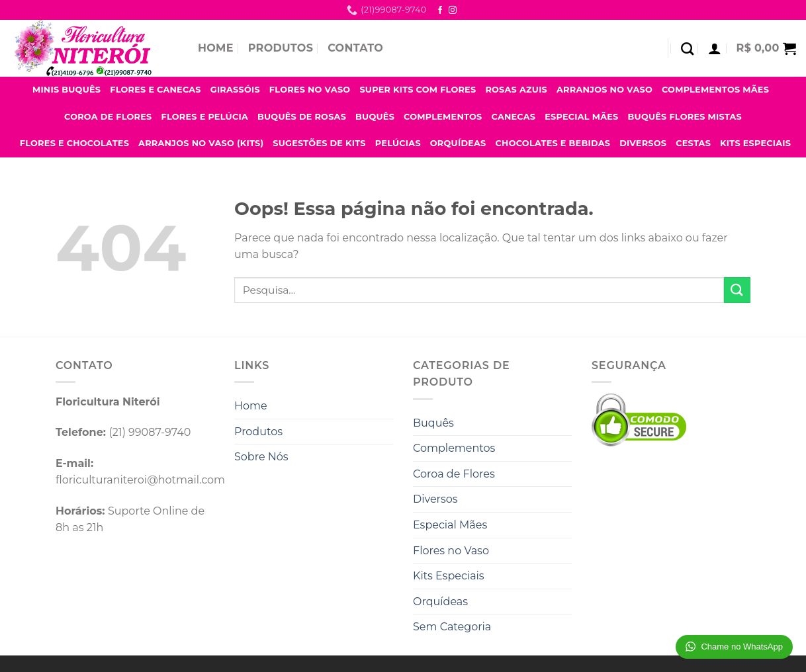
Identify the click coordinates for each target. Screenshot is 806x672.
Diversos (643, 143)
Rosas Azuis (516, 90)
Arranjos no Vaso (604, 90)
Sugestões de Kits (319, 143)
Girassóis (235, 90)
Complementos (443, 117)
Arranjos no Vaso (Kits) (201, 143)
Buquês (375, 117)
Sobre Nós (261, 457)
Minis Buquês (67, 90)
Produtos (281, 48)
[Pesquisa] (687, 49)
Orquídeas (458, 143)
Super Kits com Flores (418, 90)
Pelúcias (398, 143)
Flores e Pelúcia (205, 117)
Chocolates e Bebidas (553, 143)
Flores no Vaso (310, 90)
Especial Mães (581, 117)
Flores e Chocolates (74, 143)
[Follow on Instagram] (453, 11)
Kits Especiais (755, 143)
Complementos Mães (715, 90)
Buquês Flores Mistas (685, 117)
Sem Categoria (452, 627)
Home (216, 48)
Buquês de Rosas (302, 117)
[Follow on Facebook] (440, 11)
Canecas (514, 117)
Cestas (693, 143)
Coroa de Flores (108, 117)
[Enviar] (737, 290)
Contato (355, 48)
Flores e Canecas (156, 90)
